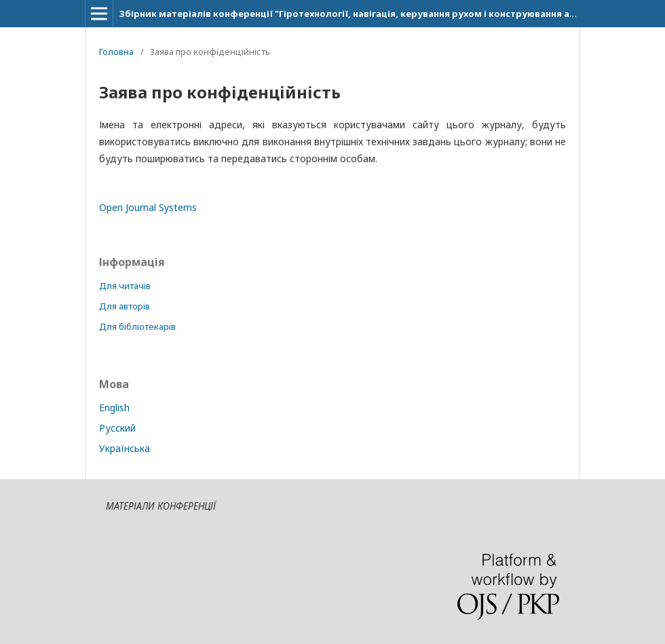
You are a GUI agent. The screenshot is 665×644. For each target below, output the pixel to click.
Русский (117, 428)
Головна (116, 52)
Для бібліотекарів (137, 326)
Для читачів (125, 286)
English (114, 408)
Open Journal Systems (148, 207)
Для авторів (125, 306)
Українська (125, 448)
